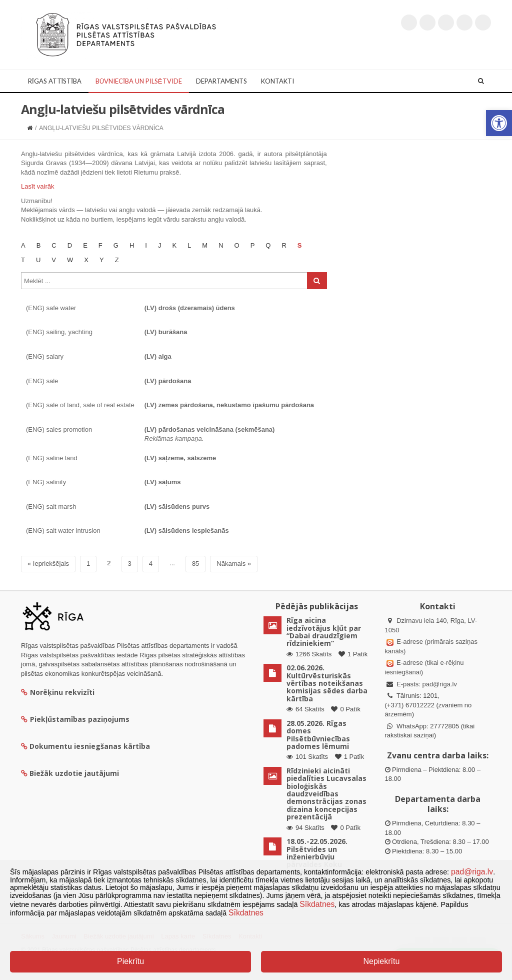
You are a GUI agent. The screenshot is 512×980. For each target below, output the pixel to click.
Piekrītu (130, 961)
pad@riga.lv (439, 684)
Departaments (221, 81)
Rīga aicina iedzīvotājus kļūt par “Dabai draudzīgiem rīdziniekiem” (324, 632)
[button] (499, 123)
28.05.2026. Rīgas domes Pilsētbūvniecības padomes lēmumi (318, 735)
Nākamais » (234, 564)
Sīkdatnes (317, 904)
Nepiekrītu (381, 961)
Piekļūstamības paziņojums (75, 719)
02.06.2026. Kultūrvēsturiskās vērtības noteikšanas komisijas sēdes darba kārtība (327, 683)
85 (195, 564)
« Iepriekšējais (48, 564)
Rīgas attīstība (55, 81)
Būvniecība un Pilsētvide (139, 81)
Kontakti (277, 81)
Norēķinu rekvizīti (58, 692)
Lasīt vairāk (37, 186)
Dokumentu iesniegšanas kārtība (90, 746)
